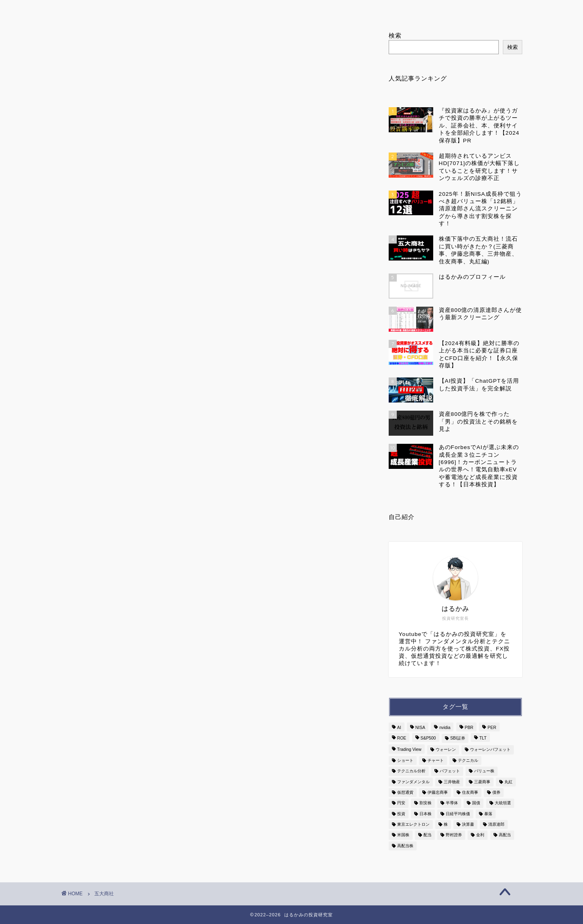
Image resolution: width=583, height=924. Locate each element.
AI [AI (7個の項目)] (399, 728)
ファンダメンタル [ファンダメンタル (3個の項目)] (413, 782)
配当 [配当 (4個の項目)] (428, 835)
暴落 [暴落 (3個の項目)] (488, 814)
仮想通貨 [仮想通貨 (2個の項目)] (405, 792)
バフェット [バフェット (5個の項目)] (450, 771)
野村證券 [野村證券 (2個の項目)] (454, 835)
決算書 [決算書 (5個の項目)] (468, 824)
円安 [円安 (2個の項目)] (401, 803)
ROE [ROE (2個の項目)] (402, 738)
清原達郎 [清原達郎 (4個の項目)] (496, 824)
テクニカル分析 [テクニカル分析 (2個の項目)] (411, 771)
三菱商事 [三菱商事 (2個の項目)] (482, 782)
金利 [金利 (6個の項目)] (480, 835)
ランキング (305, 10)
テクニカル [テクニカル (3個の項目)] (468, 760)
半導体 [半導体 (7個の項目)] (452, 803)
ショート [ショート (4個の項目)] (405, 760)
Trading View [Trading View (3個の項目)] (409, 750)
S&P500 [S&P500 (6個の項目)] (428, 738)
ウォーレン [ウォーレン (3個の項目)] (446, 750)
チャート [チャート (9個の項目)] (436, 760)
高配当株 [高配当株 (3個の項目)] (405, 846)
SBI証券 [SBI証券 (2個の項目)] (458, 738)
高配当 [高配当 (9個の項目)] (505, 835)
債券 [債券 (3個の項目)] (496, 792)
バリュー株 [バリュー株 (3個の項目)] (484, 771)
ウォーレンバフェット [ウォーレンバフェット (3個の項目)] (490, 750)
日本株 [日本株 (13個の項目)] (426, 814)
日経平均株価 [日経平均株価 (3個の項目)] (458, 814)
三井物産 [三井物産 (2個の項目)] (452, 782)
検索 (395, 35)
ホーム (110, 10)
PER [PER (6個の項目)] (492, 728)
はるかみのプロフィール (207, 10)
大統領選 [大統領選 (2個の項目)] (503, 803)
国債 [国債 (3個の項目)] (476, 803)
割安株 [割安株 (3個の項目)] (426, 803)
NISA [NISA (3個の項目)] (420, 728)
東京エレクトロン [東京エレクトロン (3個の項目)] (413, 824)
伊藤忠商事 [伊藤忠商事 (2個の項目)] (438, 792)
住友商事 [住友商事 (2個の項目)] (470, 792)
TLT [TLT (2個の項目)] (483, 738)
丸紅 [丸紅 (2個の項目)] (509, 782)
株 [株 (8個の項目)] (446, 824)
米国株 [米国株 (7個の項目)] (403, 835)
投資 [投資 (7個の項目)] (401, 814)
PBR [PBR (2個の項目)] (469, 728)
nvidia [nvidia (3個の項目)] (445, 728)
